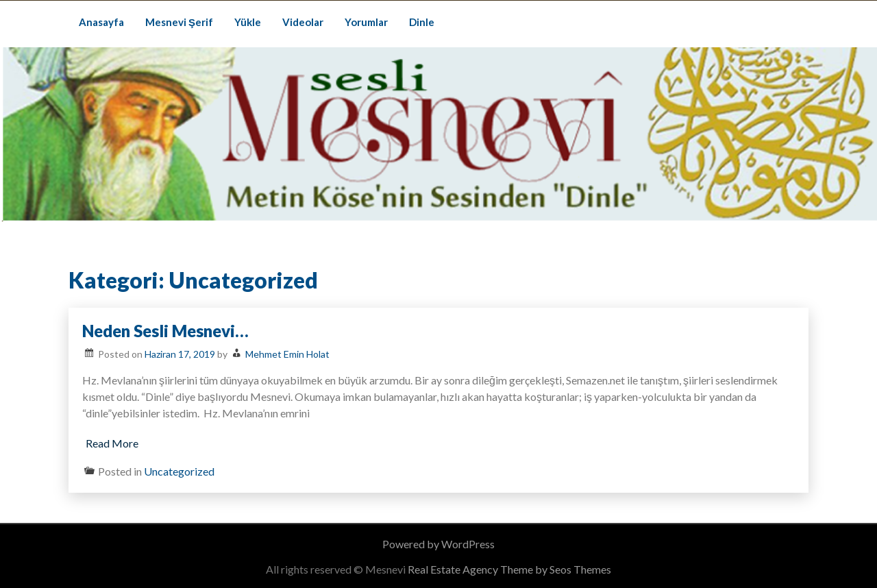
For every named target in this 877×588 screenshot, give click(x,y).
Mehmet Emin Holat (287, 354)
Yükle (248, 22)
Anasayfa (101, 22)
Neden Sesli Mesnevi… (165, 331)
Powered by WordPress (438, 544)
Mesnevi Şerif (179, 22)
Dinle (422, 22)
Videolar (303, 22)
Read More (112, 443)
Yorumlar (366, 22)
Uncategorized (179, 471)
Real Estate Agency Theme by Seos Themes (509, 569)
